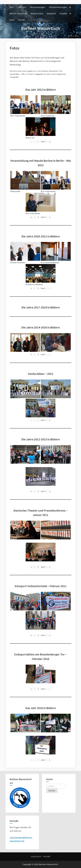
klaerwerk (51, 14)
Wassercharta (37, 14)
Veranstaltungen (38, 7)
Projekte (63, 14)
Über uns (22, 7)
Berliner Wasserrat (18, 14)
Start (12, 7)
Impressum (36, 856)
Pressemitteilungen (58, 7)
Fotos (12, 20)
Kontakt (22, 20)
